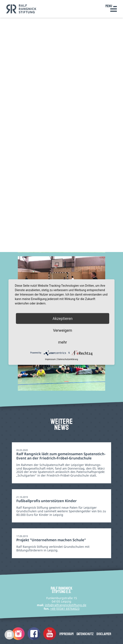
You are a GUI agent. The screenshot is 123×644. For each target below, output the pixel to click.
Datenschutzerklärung (68, 359)
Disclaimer (104, 634)
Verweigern (63, 330)
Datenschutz (85, 634)
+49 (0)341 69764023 (65, 609)
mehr (62, 342)
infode (66, 605)
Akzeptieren (63, 318)
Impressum (66, 634)
